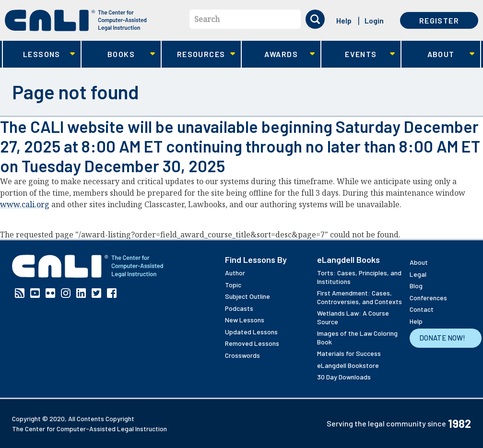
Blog (416, 286)
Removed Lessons (252, 343)
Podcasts (239, 308)
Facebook (112, 293)
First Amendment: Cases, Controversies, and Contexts (359, 297)
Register (439, 20)
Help (344, 20)
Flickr (50, 293)
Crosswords (242, 355)
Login (374, 20)
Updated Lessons (251, 332)
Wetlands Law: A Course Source (353, 317)
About (438, 54)
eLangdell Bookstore (348, 365)
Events (358, 54)
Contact (422, 309)
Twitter (96, 293)
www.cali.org (25, 204)
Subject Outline (247, 296)
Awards (278, 54)
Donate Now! (442, 338)
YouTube (35, 293)
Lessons (39, 54)
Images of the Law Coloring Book (357, 337)
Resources (198, 54)
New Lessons (245, 320)
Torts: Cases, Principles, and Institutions (359, 277)
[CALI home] (76, 20)
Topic (233, 285)
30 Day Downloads (344, 377)
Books (118, 54)
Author (235, 273)
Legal (418, 274)
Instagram (66, 293)
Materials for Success (349, 353)
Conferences (428, 298)
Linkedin (81, 293)
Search (207, 19)
